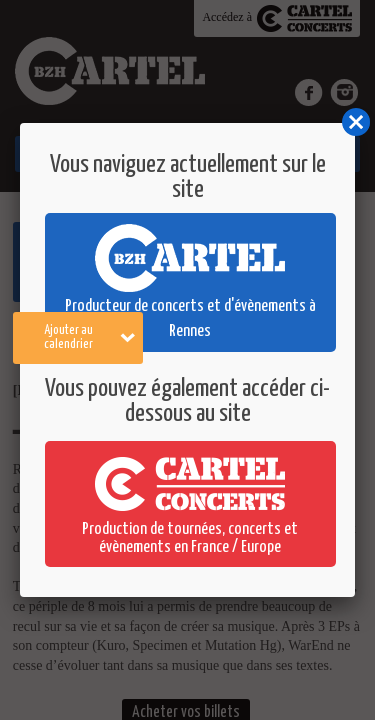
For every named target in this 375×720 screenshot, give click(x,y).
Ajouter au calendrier (89, 337)
